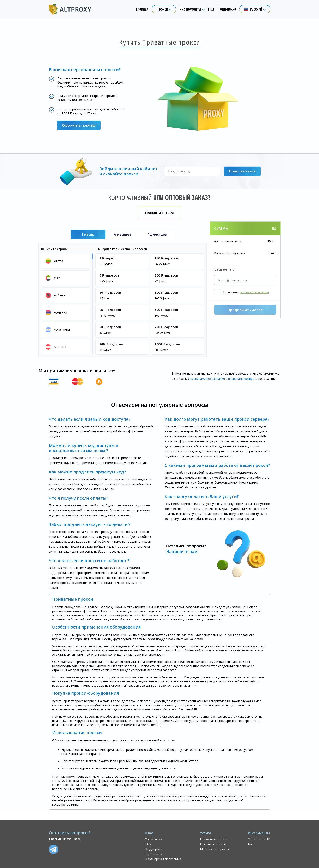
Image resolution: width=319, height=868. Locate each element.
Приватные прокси (214, 839)
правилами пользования (208, 379)
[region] (66, 303)
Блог (251, 844)
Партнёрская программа (163, 859)
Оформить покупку (79, 125)
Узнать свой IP (259, 839)
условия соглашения (254, 314)
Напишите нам (159, 213)
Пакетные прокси (213, 844)
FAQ (148, 844)
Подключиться (242, 171)
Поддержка (154, 849)
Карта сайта (154, 854)
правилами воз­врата (243, 379)
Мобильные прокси (214, 849)
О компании (154, 839)
